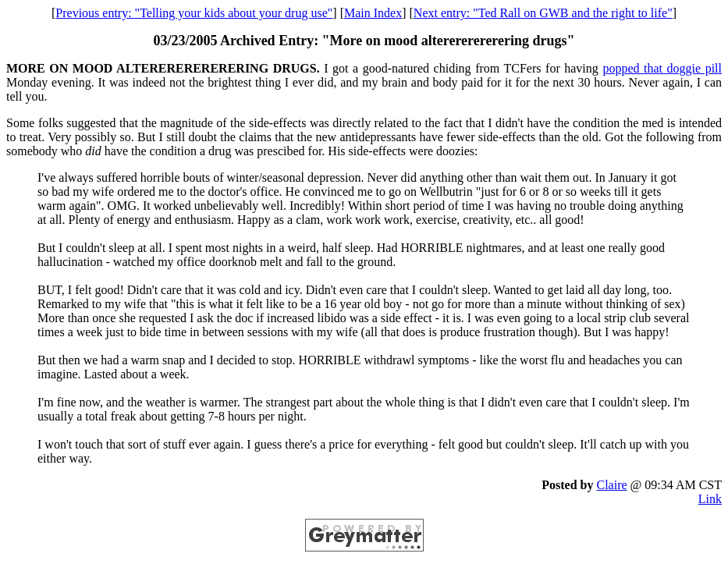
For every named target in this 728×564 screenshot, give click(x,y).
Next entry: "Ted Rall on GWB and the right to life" (543, 13)
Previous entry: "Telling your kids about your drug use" (194, 13)
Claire (611, 485)
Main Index (373, 13)
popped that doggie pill (662, 68)
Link (710, 499)
